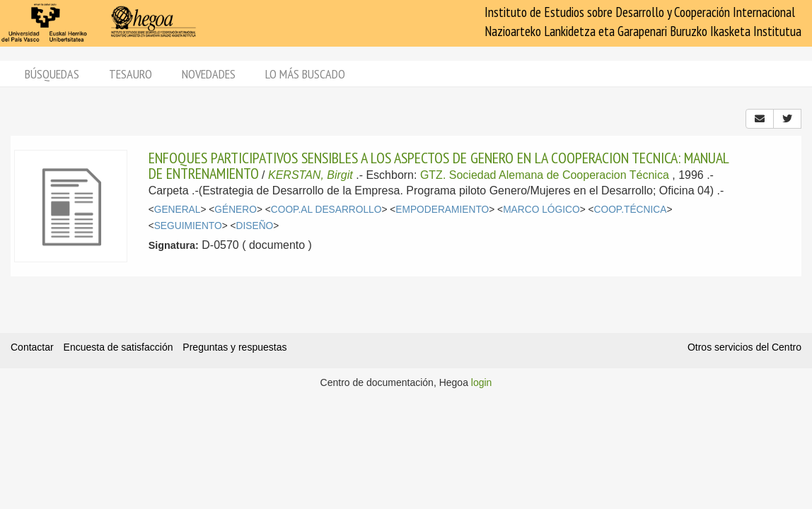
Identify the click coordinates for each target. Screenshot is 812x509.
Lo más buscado (305, 74)
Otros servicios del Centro (744, 347)
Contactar (32, 347)
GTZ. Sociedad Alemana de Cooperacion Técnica (545, 175)
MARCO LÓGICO (541, 210)
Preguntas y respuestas (234, 347)
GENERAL (178, 210)
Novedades (209, 74)
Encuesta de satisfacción (118, 347)
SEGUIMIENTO (188, 226)
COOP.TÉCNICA (631, 210)
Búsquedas (52, 74)
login (482, 382)
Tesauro (130, 74)
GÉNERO (236, 210)
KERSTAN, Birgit (311, 175)
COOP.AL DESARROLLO (326, 210)
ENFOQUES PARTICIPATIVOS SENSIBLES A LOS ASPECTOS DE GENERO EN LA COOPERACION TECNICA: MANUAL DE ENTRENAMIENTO (439, 165)
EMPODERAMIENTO (442, 210)
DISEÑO (255, 226)
